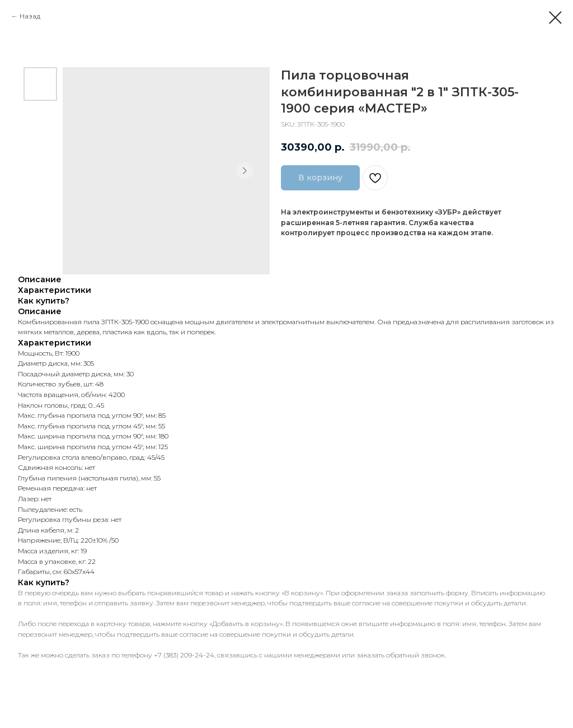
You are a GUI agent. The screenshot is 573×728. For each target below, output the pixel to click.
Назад (30, 16)
